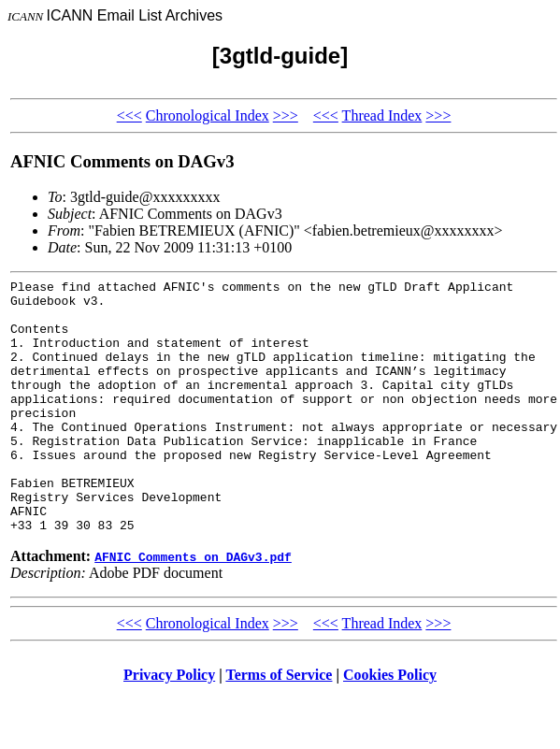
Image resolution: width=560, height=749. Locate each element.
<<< (129, 115)
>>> (286, 115)
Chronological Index (208, 115)
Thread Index (382, 115)
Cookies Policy (390, 725)
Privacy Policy (169, 725)
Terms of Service (279, 725)
